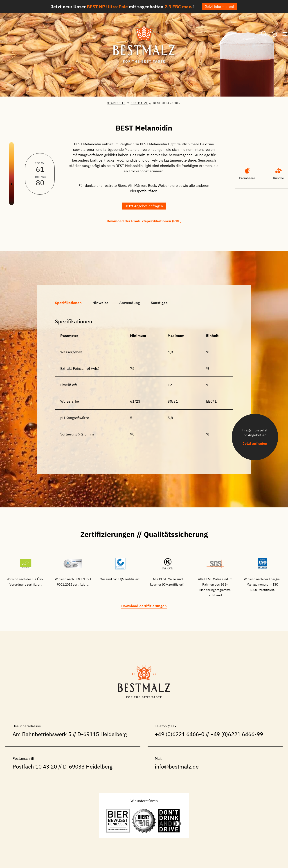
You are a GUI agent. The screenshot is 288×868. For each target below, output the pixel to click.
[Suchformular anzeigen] (264, 34)
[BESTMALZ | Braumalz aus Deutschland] (144, 42)
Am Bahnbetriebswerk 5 (42, 734)
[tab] (68, 303)
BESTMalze (139, 103)
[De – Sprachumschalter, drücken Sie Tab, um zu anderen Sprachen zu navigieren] (274, 34)
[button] (144, 206)
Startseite (116, 103)
